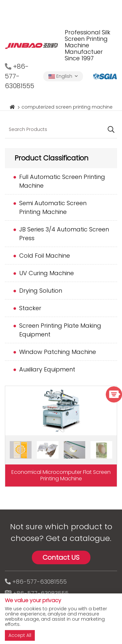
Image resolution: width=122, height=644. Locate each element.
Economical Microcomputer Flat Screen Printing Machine (61, 475)
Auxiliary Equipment (47, 369)
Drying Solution (41, 291)
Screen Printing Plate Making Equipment (60, 330)
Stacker (30, 308)
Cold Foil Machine (45, 256)
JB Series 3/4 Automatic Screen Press (64, 234)
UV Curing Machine (47, 273)
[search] (111, 130)
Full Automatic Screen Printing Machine (62, 181)
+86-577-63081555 (40, 582)
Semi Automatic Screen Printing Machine (53, 207)
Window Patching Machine (58, 352)
